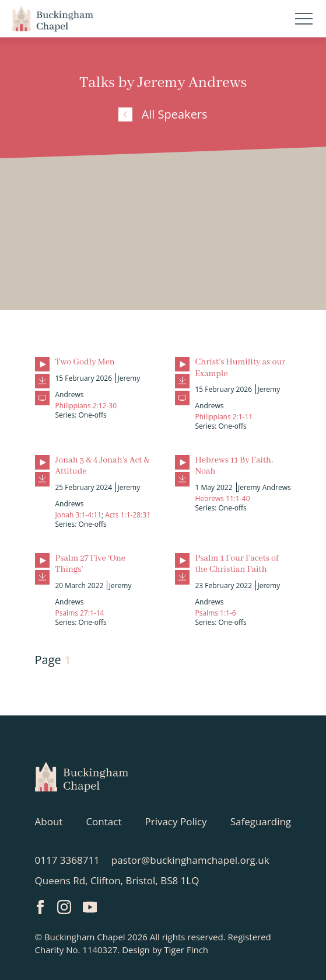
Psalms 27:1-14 (80, 613)
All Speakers (163, 114)
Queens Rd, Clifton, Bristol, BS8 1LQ (117, 880)
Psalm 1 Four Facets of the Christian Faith (237, 564)
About (49, 821)
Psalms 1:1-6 (216, 613)
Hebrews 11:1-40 (223, 498)
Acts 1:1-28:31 (128, 515)
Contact (104, 821)
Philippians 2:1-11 (224, 417)
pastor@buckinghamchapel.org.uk (190, 860)
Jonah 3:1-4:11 (78, 515)
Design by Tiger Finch (165, 950)
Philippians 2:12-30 (86, 406)
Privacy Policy (176, 821)
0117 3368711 (67, 860)
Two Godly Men (85, 362)
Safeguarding (261, 821)
